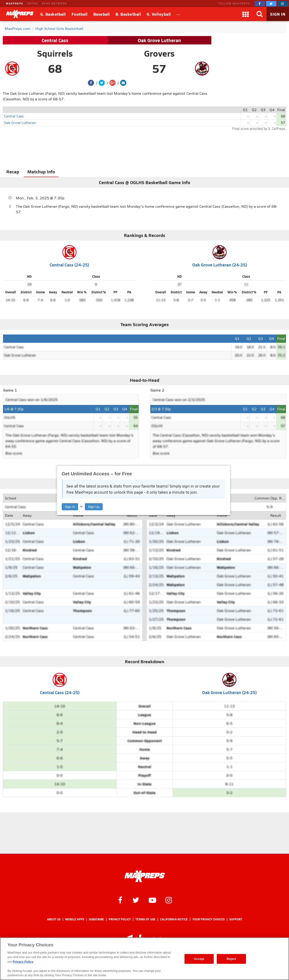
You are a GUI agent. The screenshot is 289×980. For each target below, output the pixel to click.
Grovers (159, 53)
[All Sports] (179, 14)
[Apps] (246, 14)
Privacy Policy (120, 919)
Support (236, 919)
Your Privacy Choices (209, 919)
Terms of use (145, 919)
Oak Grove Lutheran (159, 40)
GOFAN (33, 3)
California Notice (174, 919)
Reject (231, 959)
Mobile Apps (75, 919)
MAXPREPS (14, 3)
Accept (199, 959)
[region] (144, 959)
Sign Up (94, 507)
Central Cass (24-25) (69, 265)
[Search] (260, 14)
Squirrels (55, 53)
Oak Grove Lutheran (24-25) (220, 265)
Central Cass (55, 40)
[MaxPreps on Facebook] (260, 4)
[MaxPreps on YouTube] (152, 900)
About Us (54, 919)
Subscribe (96, 919)
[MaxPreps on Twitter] (271, 4)
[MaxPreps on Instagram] (283, 4)
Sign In (70, 507)
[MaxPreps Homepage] (145, 876)
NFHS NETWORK (54, 3)
